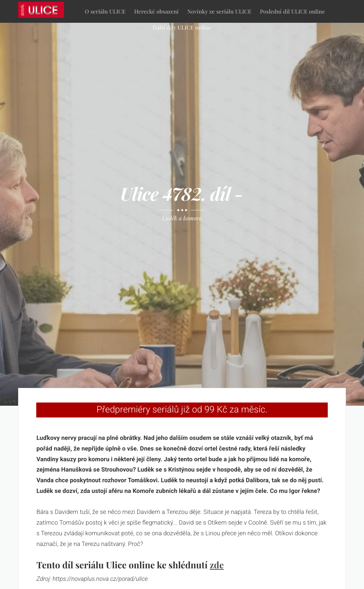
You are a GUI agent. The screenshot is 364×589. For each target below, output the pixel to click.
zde (217, 565)
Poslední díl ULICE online (293, 11)
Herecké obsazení (157, 11)
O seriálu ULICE (105, 11)
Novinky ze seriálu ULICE (219, 11)
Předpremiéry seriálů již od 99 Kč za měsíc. (182, 410)
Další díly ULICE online (182, 27)
